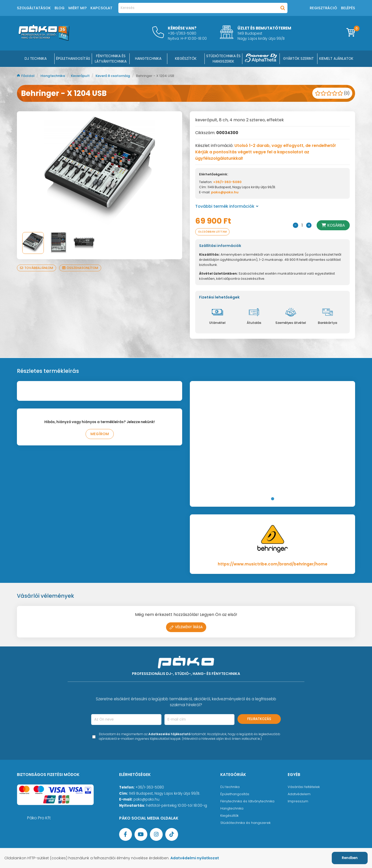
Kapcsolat (101, 8)
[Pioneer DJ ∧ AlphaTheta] (261, 59)
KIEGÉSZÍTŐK (186, 58)
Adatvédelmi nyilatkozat (198, 858)
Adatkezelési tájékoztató (169, 735)
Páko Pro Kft (39, 818)
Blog (60, 8)
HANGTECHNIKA (148, 58)
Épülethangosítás (235, 795)
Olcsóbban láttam (214, 232)
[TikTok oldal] (172, 835)
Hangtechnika (55, 76)
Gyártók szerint (298, 58)
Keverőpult (84, 76)
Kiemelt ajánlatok (336, 58)
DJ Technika (36, 58)
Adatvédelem (299, 795)
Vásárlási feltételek (304, 787)
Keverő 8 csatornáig (119, 76)
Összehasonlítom (83, 268)
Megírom (100, 435)
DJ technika (230, 787)
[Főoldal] (44, 39)
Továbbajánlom (37, 268)
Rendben (350, 858)
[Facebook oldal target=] (126, 835)
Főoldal (26, 76)
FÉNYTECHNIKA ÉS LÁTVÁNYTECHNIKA (111, 59)
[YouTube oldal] (141, 835)
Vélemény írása (186, 628)
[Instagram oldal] (156, 835)
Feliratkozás (259, 719)
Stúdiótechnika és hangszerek (247, 823)
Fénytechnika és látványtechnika (249, 802)
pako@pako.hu (225, 192)
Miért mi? (77, 8)
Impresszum (298, 802)
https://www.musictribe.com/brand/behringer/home (273, 565)
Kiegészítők (230, 816)
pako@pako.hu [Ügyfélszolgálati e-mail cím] (146, 800)
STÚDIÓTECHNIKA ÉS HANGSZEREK (223, 59)
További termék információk (227, 206)
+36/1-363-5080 (227, 182)
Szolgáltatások (34, 8)
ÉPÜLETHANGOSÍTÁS (73, 58)
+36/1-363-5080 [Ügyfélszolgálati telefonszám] (150, 788)
